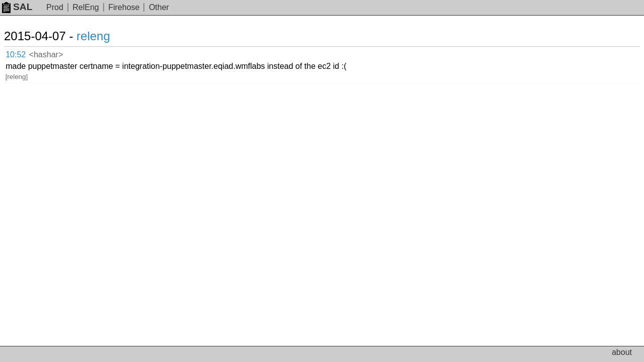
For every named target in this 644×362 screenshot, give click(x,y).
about (622, 352)
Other (159, 7)
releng (105, 36)
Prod (55, 7)
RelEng (86, 7)
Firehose (124, 7)
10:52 (26, 53)
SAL (17, 7)
